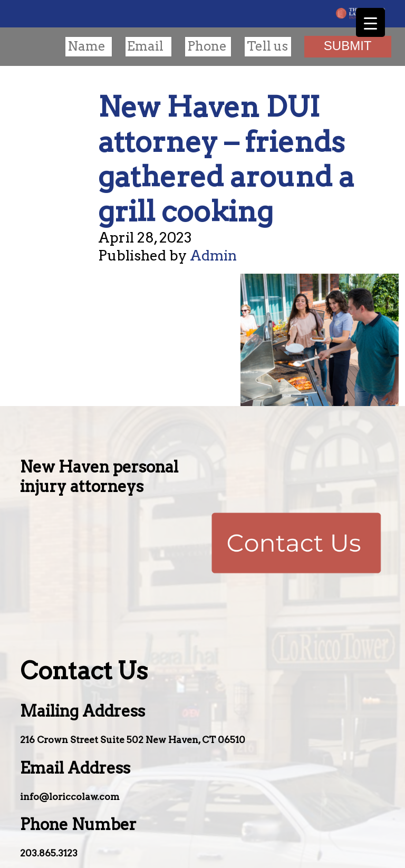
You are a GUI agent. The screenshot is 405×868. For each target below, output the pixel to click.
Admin (213, 255)
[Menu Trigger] (370, 22)
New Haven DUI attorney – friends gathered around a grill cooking (226, 159)
